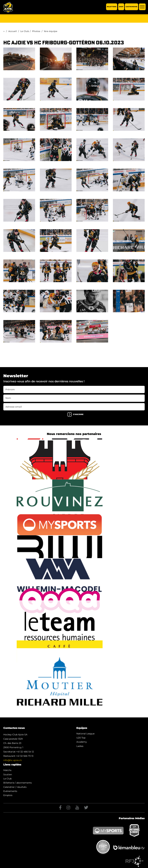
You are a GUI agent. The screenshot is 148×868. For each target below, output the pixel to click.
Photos (36, 31)
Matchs (7, 770)
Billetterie (112, 7)
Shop (121, 7)
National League (85, 734)
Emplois (8, 795)
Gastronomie (131, 7)
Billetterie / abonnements (18, 783)
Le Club (25, 31)
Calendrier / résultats (15, 787)
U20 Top (81, 738)
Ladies (80, 746)
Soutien (8, 774)
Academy (82, 742)
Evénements (10, 791)
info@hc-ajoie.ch (13, 760)
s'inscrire (75, 414)
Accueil (12, 31)
